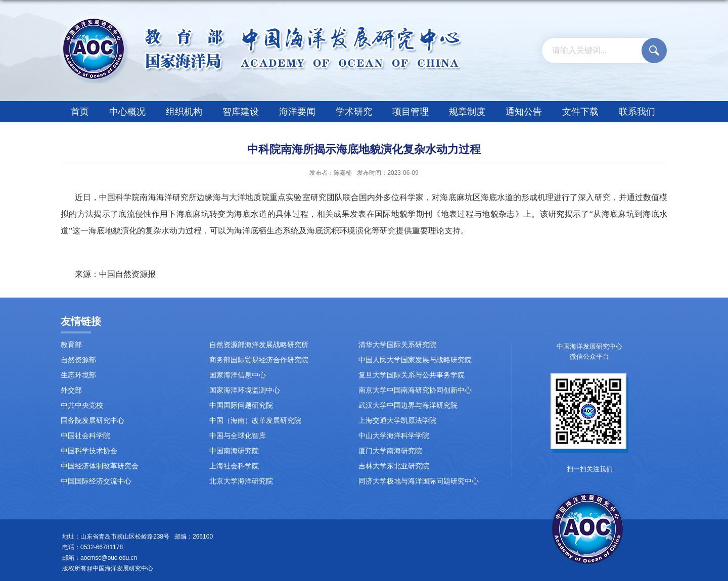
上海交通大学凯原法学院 (397, 421)
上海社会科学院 (234, 466)
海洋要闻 (297, 112)
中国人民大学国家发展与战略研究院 (415, 360)
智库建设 (241, 112)
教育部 (71, 345)
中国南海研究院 (234, 451)
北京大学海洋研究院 (241, 481)
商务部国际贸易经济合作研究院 (259, 360)
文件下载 (580, 112)
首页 (80, 112)
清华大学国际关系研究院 (397, 345)
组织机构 (184, 112)
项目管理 (411, 112)
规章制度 (467, 112)
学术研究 (354, 112)
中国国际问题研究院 (241, 405)
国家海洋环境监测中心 (245, 390)
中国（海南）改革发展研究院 (255, 421)
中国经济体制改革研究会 (100, 466)
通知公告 (524, 112)
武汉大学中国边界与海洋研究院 (408, 405)
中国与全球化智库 (238, 436)
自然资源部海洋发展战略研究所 (259, 345)
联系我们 (637, 112)
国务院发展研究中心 (93, 421)
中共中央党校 (82, 405)
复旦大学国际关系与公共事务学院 (412, 375)
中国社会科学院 (85, 436)
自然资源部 (78, 360)
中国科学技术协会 (89, 451)
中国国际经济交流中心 (96, 481)
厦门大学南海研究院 (390, 451)
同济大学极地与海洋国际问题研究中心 (419, 481)
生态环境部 (78, 375)
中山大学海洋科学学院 (394, 436)
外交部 (71, 390)
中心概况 (127, 112)
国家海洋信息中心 (238, 375)
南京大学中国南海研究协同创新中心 (415, 390)
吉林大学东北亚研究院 (394, 466)
